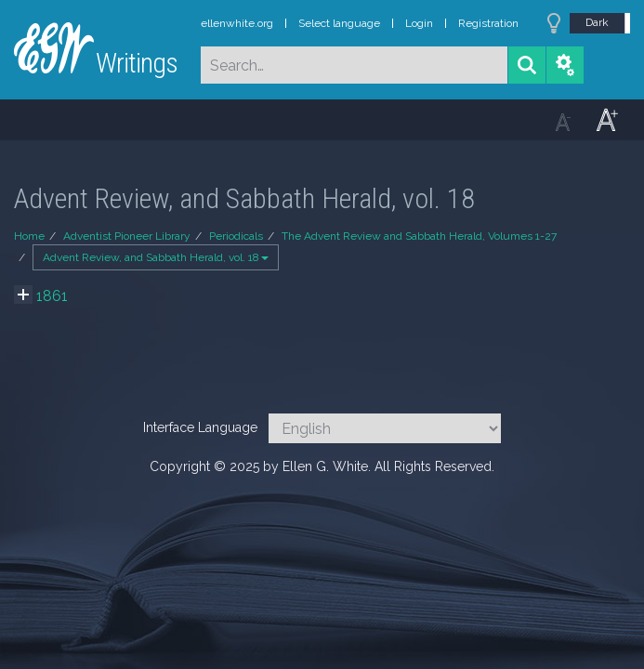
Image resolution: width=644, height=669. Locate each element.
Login (419, 23)
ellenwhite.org (237, 23)
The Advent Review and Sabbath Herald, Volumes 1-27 (419, 236)
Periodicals (236, 236)
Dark (597, 22)
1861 (52, 296)
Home (29, 236)
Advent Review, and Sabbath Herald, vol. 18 (156, 257)
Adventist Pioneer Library (127, 236)
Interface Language (200, 427)
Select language (339, 23)
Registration (488, 23)
